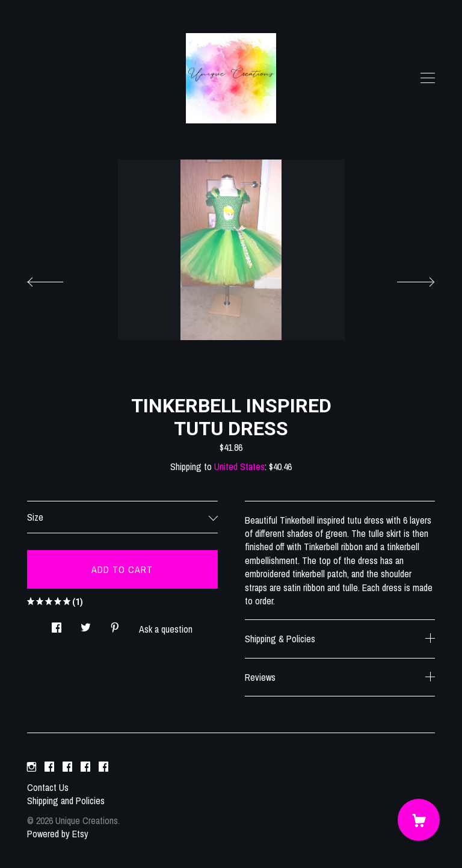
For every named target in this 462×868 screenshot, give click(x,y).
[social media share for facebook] (57, 625)
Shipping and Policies (66, 801)
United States (239, 467)
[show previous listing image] (57, 279)
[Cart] (419, 820)
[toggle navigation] (428, 78)
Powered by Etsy (58, 834)
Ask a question (166, 629)
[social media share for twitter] (86, 625)
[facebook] (49, 767)
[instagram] (32, 767)
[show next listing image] (405, 279)
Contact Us (48, 787)
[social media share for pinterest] (115, 625)
